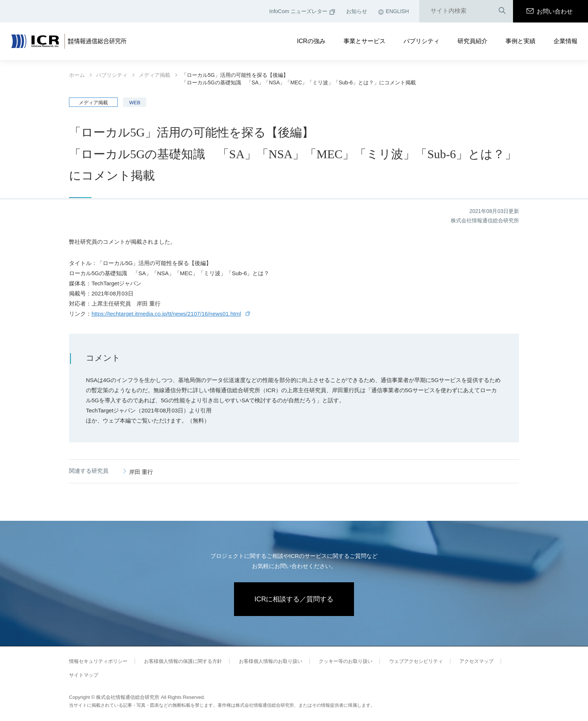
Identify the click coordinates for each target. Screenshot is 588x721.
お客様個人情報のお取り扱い (271, 661)
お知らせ (357, 11)
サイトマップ (84, 675)
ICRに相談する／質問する (294, 599)
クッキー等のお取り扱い (346, 661)
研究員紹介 (472, 41)
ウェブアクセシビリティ (416, 661)
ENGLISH (394, 11)
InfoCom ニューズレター (302, 11)
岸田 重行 (141, 472)
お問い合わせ (550, 11)
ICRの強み (311, 41)
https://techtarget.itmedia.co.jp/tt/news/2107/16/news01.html (166, 314)
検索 (502, 11)
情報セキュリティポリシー (98, 661)
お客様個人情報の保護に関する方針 (183, 661)
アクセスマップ (476, 661)
